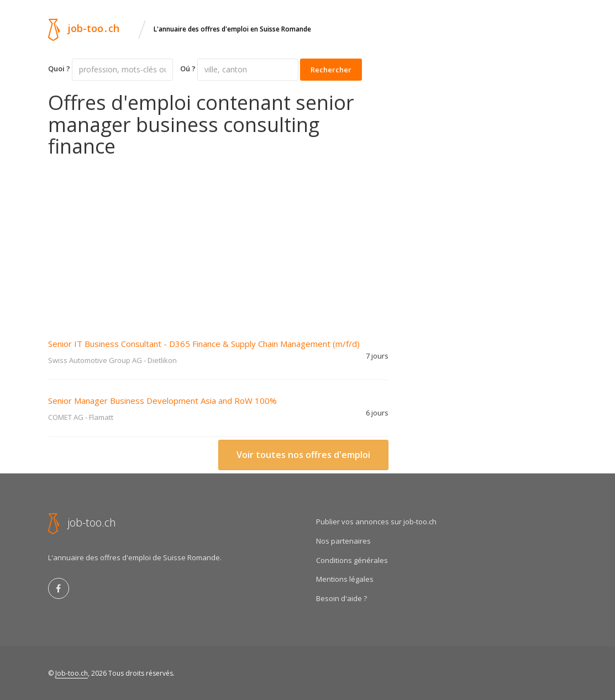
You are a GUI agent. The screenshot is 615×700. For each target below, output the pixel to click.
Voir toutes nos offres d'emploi (303, 455)
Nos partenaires (343, 541)
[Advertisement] (219, 240)
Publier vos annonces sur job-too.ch (376, 522)
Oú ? (188, 69)
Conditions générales (352, 560)
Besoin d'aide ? (341, 598)
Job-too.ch (72, 673)
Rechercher (331, 70)
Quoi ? (59, 69)
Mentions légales (345, 579)
